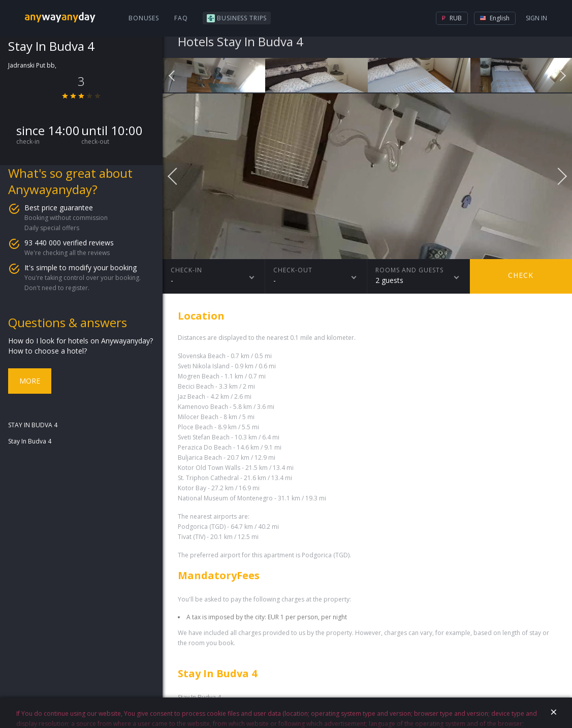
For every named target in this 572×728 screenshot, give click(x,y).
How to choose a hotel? (47, 351)
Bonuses (144, 18)
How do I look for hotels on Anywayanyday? (81, 341)
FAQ (181, 18)
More (30, 381)
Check (521, 275)
